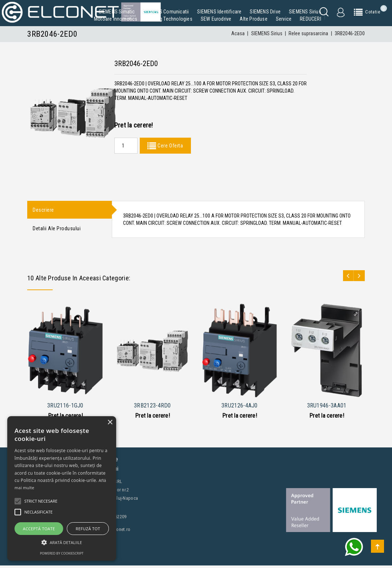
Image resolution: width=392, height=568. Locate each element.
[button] (62, 542)
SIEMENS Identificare (219, 12)
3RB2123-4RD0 (152, 408)
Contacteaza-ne (53, 561)
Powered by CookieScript (62, 553)
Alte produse (253, 19)
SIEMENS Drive (265, 12)
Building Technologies (169, 19)
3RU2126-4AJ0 (240, 408)
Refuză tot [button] (88, 529)
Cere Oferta (170, 146)
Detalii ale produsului (57, 230)
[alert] (62, 488)
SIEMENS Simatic (117, 12)
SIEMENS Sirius (305, 12)
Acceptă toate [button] (39, 529)
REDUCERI (311, 19)
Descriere (43, 210)
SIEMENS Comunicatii (166, 12)
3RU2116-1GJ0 (65, 408)
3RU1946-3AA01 (327, 408)
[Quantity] (126, 146)
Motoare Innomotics (116, 19)
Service (284, 19)
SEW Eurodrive (216, 19)
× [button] (110, 423)
